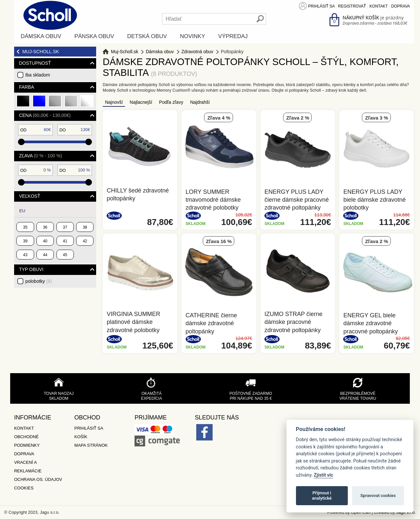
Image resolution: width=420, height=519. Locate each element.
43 (25, 255)
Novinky (193, 36)
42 (85, 241)
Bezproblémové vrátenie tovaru (358, 396)
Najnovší (114, 102)
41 (65, 241)
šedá (55, 104)
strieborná (71, 104)
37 (65, 227)
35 (25, 227)
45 (65, 255)
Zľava (41, 156)
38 (85, 227)
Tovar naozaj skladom (59, 396)
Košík (81, 437)
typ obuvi (31, 269)
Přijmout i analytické (322, 496)
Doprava (400, 6)
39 (25, 241)
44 (45, 255)
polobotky (39, 281)
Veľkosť (30, 196)
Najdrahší (200, 102)
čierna (23, 104)
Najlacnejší (141, 102)
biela (87, 104)
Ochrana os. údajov (38, 479)
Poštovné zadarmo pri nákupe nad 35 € (251, 396)
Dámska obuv (41, 36)
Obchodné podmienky (27, 441)
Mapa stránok (91, 445)
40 (45, 241)
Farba (27, 87)
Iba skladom (38, 75)
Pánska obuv (94, 36)
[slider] (21, 142)
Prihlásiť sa (321, 6)
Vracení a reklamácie (28, 467)
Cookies (24, 488)
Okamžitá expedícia (152, 396)
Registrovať (352, 6)
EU (22, 211)
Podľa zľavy (171, 102)
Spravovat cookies (378, 496)
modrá (40, 104)
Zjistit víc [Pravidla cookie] (323, 475)
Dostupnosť (35, 63)
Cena (45, 115)
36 (45, 227)
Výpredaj (233, 36)
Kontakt (379, 6)
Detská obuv (147, 36)
